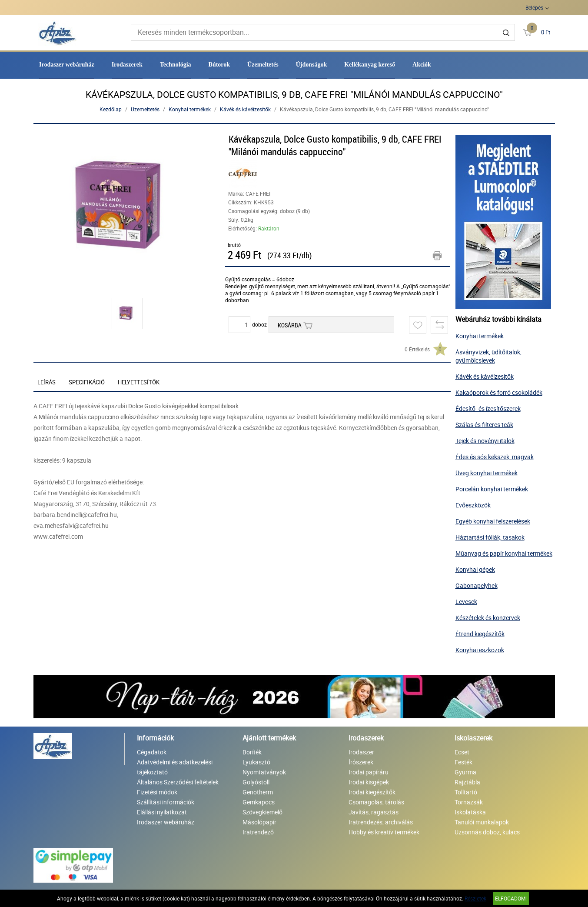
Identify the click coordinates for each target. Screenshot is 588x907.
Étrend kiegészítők (480, 634)
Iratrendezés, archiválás (381, 822)
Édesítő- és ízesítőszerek (488, 408)
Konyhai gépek (475, 569)
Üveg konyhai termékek (487, 473)
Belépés (534, 7)
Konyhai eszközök (480, 650)
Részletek (475, 898)
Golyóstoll (256, 782)
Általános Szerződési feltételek (178, 782)
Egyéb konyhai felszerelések (493, 521)
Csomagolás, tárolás (376, 802)
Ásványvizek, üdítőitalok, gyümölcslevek (488, 356)
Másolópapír (259, 822)
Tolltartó (466, 792)
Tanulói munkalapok (482, 822)
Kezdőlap (111, 109)
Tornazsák (469, 802)
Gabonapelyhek (477, 585)
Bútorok (219, 65)
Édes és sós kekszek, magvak (495, 457)
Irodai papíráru (369, 772)
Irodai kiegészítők (372, 792)
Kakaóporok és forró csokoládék (499, 392)
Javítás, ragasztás (374, 812)
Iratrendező (258, 832)
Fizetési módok (157, 792)
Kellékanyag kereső (370, 65)
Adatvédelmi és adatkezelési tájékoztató (175, 767)
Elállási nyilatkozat (162, 812)
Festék (463, 762)
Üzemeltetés (263, 65)
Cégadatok (152, 752)
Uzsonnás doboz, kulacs (487, 832)
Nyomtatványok (264, 772)
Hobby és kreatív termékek (384, 832)
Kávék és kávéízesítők (245, 109)
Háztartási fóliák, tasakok (490, 537)
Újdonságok (312, 65)
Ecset (462, 752)
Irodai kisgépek (369, 782)
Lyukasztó (256, 762)
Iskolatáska (470, 812)
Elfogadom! (511, 898)
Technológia (176, 65)
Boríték (252, 752)
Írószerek (361, 762)
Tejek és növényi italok (485, 441)
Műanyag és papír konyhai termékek (504, 553)
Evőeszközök (473, 505)
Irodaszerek (127, 65)
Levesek (466, 602)
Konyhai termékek (190, 109)
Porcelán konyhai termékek (492, 489)
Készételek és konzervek (488, 618)
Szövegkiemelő (262, 812)
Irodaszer (361, 752)
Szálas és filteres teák (484, 425)
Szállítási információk (166, 802)
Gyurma (465, 772)
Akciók (422, 65)
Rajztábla (467, 782)
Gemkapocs (259, 802)
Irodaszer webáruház (67, 65)
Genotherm (258, 792)
